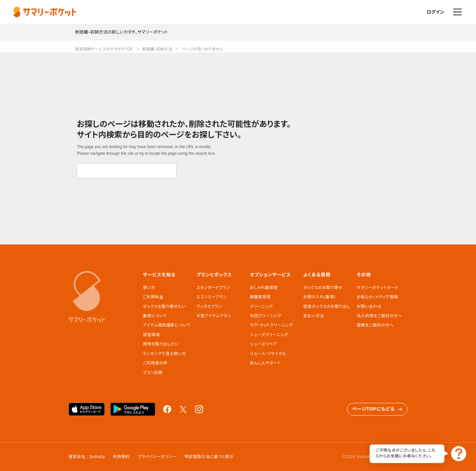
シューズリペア (263, 344)
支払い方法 (314, 316)
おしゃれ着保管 (264, 288)
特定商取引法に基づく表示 (209, 457)
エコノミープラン (212, 297)
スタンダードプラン (213, 288)
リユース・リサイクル (268, 354)
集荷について (155, 316)
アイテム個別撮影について (167, 325)
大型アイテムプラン (214, 316)
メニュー (457, 12)
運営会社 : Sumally (87, 457)
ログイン (435, 12)
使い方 (149, 288)
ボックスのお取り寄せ (323, 288)
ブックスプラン (209, 307)
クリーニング (261, 307)
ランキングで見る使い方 (165, 354)
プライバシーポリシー (157, 457)
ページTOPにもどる (377, 409)
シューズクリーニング (269, 335)
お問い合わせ (369, 307)
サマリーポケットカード (377, 288)
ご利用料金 (153, 297)
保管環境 (151, 335)
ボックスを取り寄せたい (164, 307)
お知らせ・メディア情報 (377, 297)
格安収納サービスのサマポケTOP (104, 49)
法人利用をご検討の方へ (379, 316)
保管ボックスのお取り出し (327, 307)
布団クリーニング (266, 316)
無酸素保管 (260, 297)
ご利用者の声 (155, 363)
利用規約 (121, 457)
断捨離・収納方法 (157, 49)
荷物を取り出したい (161, 344)
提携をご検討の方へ (375, 325)
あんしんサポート (265, 363)
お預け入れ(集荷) (319, 297)
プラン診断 (153, 373)
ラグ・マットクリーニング (272, 325)
